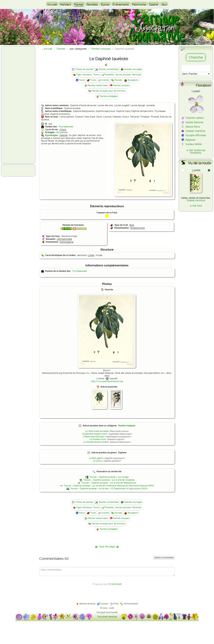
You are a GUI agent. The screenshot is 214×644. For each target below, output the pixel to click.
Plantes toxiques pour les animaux (109, 91)
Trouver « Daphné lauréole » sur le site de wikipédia (109, 480)
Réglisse (190, 140)
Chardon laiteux (195, 118)
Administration (131, 604)
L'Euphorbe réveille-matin (95, 434)
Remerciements (87, 604)
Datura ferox (193, 127)
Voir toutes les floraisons (197, 151)
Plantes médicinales (98, 85)
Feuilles (118, 80)
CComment (115, 584)
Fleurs (82, 80)
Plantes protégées (109, 96)
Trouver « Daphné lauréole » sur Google (109, 477)
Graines (105, 80)
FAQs (116, 604)
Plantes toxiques (121, 85)
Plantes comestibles (109, 69)
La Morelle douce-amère (96, 442)
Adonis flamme (194, 122)
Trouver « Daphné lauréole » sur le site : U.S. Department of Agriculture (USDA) (109, 489)
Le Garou (97, 461)
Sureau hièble (194, 144)
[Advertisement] (17, 105)
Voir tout (197, 206)
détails (64, 132)
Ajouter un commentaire (164, 557)
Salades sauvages (133, 69)
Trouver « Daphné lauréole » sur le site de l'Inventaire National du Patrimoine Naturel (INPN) (109, 486)
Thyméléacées (66, 127)
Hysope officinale (196, 135)
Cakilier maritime (195, 131)
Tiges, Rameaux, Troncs (88, 75)
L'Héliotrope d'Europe (93, 437)
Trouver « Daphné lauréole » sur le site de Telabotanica (109, 483)
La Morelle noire (97, 439)
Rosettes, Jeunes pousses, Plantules (123, 75)
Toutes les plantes (84, 69)
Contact (104, 604)
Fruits (93, 80)
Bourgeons (133, 80)
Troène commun (196, 200)
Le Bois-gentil (96, 458)
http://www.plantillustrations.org (107, 381)
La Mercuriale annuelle (97, 431)
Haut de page (107, 547)
